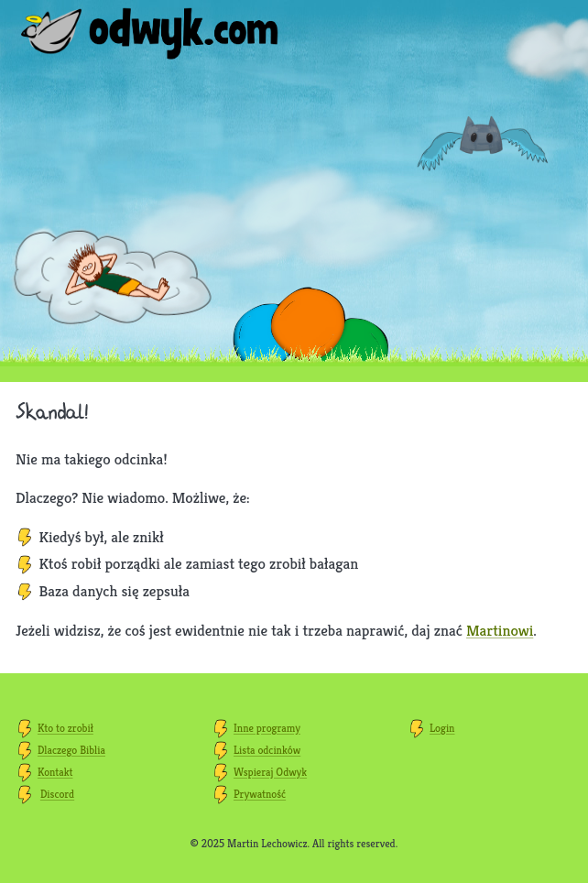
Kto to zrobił (65, 728)
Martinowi (500, 630)
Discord (57, 794)
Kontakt (55, 772)
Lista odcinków (267, 750)
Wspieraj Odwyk (270, 772)
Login (442, 728)
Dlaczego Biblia (71, 750)
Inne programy (267, 728)
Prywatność (260, 794)
